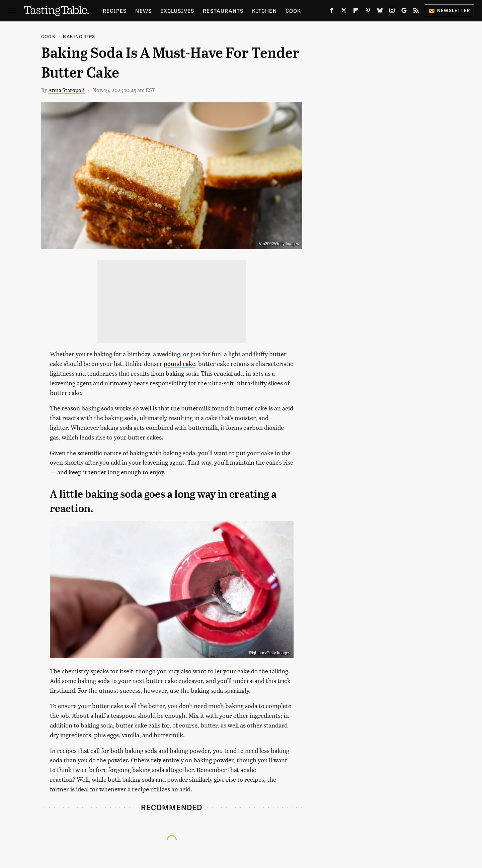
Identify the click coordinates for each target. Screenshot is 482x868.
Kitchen (264, 11)
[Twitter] (344, 12)
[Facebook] (332, 12)
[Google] (404, 12)
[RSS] (416, 12)
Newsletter (449, 10)
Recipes (115, 11)
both (114, 779)
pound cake (179, 363)
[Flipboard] (356, 12)
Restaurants (223, 11)
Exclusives (177, 11)
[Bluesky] (380, 12)
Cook (293, 11)
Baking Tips (79, 36)
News (143, 11)
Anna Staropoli (66, 90)
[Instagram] (392, 12)
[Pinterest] (368, 12)
